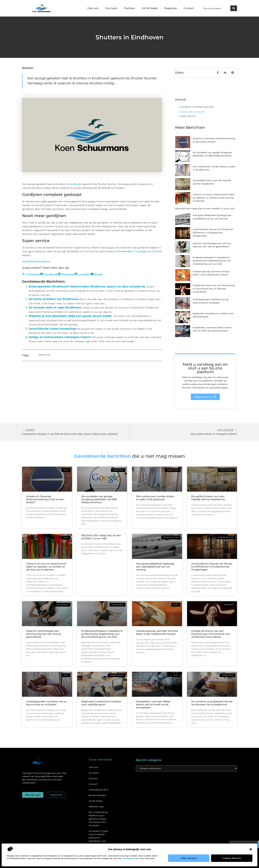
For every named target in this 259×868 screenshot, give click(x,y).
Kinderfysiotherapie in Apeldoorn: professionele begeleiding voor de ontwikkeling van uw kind (212, 261)
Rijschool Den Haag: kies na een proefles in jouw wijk (205, 208)
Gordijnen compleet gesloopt (197, 107)
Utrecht (157, 251)
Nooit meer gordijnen (192, 111)
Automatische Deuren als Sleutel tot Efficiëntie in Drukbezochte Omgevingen (213, 232)
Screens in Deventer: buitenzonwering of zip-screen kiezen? (45, 499)
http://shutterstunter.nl (36, 261)
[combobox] (216, 8)
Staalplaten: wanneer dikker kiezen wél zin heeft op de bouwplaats (153, 704)
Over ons (93, 8)
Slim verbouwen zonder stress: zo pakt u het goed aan (155, 498)
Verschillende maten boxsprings (53, 329)
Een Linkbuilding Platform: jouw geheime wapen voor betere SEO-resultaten (98, 819)
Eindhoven (76, 184)
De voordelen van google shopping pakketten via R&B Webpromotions (99, 499)
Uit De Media (150, 8)
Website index (96, 807)
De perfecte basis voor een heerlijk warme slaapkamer (208, 498)
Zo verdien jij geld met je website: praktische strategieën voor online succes (98, 838)
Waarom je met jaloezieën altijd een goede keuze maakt (70, 316)
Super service (188, 116)
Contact (189, 8)
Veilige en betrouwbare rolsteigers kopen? (60, 337)
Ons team (111, 8)
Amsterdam (126, 251)
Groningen (141, 251)
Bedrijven (28, 68)
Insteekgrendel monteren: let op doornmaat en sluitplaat (46, 703)
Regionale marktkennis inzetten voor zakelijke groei (101, 703)
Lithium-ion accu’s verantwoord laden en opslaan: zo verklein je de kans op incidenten (214, 198)
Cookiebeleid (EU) (98, 790)
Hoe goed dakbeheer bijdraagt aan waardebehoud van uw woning (155, 567)
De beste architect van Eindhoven (54, 299)
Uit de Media (96, 801)
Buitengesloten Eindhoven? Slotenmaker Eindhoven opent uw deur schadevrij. (87, 286)
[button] (251, 849)
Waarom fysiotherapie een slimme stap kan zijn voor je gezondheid (44, 634)
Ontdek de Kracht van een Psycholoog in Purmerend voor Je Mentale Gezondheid (214, 289)
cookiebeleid (128, 858)
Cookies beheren (232, 858)
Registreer (171, 8)
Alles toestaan (189, 858)
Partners (130, 8)
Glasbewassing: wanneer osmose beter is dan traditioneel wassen (157, 632)
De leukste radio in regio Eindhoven (55, 307)
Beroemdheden (97, 795)
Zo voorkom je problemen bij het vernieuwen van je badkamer (212, 703)
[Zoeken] (234, 8)
